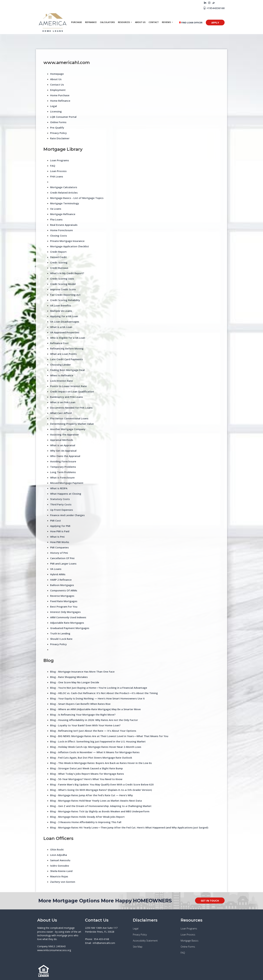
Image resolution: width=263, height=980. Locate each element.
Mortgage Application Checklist (70, 246)
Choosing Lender (60, 365)
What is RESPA (59, 488)
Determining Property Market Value (72, 424)
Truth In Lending (60, 633)
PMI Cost (56, 520)
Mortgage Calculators (64, 187)
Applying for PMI (60, 526)
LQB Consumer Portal (63, 117)
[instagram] (209, 3)
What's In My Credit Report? (67, 273)
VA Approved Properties (65, 332)
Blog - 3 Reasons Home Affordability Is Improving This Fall (86, 822)
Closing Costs (59, 236)
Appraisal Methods (62, 440)
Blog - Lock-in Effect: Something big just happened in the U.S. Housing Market (98, 741)
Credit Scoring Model (63, 284)
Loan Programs (60, 160)
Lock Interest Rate (61, 381)
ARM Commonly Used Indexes (68, 617)
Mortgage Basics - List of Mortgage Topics (77, 198)
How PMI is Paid (60, 531)
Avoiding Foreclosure (63, 461)
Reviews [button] (167, 22)
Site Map (138, 947)
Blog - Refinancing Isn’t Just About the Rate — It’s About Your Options (93, 731)
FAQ (53, 166)
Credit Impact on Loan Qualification (72, 391)
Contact (154, 22)
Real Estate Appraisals (64, 225)
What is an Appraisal (63, 445)
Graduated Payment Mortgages (70, 628)
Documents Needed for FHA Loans (71, 408)
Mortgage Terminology (65, 203)
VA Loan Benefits (61, 305)
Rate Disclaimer (60, 138)
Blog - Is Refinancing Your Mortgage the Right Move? (83, 715)
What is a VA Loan (61, 327)
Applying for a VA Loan (64, 316)
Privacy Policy (58, 133)
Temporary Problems (63, 467)
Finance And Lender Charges (67, 515)
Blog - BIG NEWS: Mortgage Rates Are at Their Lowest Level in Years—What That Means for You (109, 736)
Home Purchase (60, 95)
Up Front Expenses (62, 510)
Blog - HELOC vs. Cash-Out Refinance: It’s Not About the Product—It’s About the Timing (104, 693)
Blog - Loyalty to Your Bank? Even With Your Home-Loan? (85, 725)
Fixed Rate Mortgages (64, 601)
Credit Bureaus (59, 268)
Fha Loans (56, 219)
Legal (54, 106)
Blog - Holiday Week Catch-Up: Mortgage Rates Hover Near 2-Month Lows (96, 747)
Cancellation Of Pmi (62, 558)
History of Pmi (59, 553)
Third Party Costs (61, 504)
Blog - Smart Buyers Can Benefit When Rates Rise (80, 704)
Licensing (56, 111)
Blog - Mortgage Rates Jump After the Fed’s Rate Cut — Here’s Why (91, 795)
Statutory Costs (60, 499)
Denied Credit (58, 257)
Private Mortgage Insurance (67, 241)
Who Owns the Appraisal (65, 456)
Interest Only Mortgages (65, 612)
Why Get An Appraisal (63, 451)
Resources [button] (124, 22)
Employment (58, 90)
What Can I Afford (61, 413)
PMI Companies (59, 547)
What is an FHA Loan (63, 402)
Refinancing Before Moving (67, 348)
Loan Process (58, 171)
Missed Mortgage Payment (67, 483)
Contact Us (57, 85)
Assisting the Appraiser (64, 434)
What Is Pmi (57, 537)
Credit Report (58, 252)
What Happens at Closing (66, 494)
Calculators (107, 22)
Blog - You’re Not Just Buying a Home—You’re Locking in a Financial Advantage (99, 688)
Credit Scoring (59, 262)
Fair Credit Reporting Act (65, 295)
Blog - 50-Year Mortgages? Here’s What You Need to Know (86, 779)
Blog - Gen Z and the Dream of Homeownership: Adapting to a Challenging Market (101, 806)
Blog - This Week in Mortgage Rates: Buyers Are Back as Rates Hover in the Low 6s (101, 763)
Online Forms (58, 122)
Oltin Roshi (57, 849)
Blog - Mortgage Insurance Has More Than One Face (82, 672)
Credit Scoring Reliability (65, 300)
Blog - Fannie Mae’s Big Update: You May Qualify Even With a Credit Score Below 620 (102, 784)
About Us (140, 22)
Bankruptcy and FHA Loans (67, 397)
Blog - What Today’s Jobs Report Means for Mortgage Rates (87, 774)
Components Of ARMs (64, 590)
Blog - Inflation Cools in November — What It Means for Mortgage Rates (95, 752)
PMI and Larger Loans (63, 564)
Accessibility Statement (145, 941)
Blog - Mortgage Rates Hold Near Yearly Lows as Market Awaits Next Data (96, 801)
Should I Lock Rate (61, 639)
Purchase (76, 22)
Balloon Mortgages (62, 585)
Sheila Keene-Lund (61, 871)
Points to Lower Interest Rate (68, 386)
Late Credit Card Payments (67, 359)
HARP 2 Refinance (61, 580)
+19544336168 (214, 8)
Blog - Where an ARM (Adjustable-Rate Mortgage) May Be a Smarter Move (95, 709)
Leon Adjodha (59, 855)
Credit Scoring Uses (62, 279)
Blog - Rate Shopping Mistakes (69, 677)
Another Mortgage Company (68, 429)
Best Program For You (64, 607)
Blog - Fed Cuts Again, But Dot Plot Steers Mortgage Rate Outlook (91, 758)
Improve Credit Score (63, 289)
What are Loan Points (63, 354)
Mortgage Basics (190, 941)
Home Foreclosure (61, 230)
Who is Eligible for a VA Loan (68, 338)
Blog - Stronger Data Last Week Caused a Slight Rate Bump (86, 768)
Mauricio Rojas (59, 876)
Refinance (91, 22)
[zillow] (214, 3)
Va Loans (56, 209)
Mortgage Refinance (63, 214)
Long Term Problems (63, 472)
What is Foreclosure (62, 477)
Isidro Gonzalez (60, 866)
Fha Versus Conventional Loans (69, 418)
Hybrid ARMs (58, 574)
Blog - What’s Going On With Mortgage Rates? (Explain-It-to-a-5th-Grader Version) (101, 790)
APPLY (215, 23)
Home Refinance (60, 101)
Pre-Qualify (57, 128)
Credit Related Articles (64, 193)
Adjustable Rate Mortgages (67, 623)
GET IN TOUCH (210, 901)
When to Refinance (62, 375)
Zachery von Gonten (63, 882)
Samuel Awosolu (60, 860)
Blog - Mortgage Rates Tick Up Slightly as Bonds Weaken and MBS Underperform (100, 811)
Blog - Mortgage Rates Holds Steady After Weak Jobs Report (87, 817)
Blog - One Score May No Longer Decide (75, 682)
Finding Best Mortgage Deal (67, 370)
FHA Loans (57, 176)
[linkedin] (205, 3)
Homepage (57, 74)
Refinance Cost (59, 343)
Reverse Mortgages (62, 596)
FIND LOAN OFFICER (191, 23)
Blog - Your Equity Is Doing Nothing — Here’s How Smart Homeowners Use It (97, 698)
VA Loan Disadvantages (65, 322)
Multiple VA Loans (61, 311)
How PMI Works (60, 542)
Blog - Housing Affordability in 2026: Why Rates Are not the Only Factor (94, 720)
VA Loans (56, 569)
